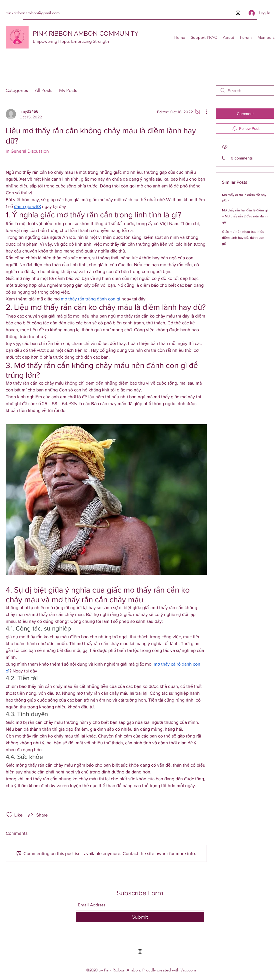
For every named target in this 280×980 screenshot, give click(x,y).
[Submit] (140, 917)
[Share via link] (37, 815)
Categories (17, 90)
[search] (245, 90)
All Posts (44, 90)
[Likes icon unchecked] (9, 815)
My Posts (68, 90)
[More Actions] (203, 112)
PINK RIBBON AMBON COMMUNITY (86, 33)
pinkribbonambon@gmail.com (33, 13)
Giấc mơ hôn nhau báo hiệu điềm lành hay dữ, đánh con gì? (243, 238)
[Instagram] (238, 13)
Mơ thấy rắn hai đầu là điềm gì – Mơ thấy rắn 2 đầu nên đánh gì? (245, 216)
